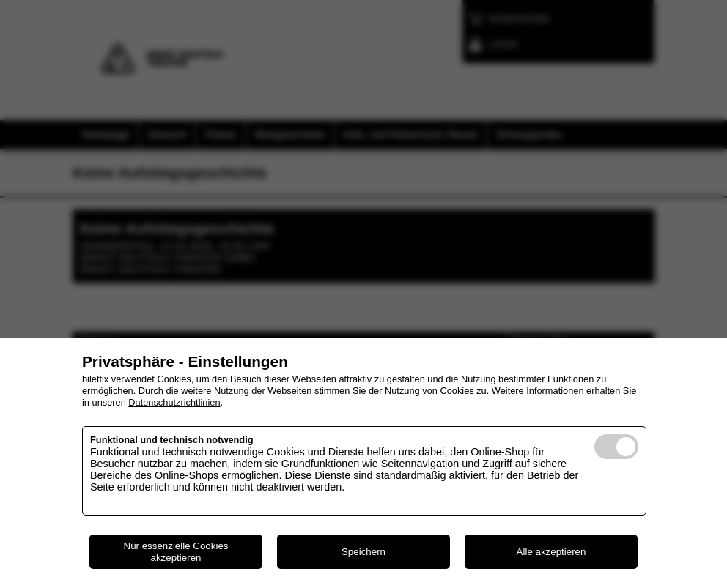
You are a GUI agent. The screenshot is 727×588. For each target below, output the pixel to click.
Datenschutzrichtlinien (174, 402)
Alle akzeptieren (551, 552)
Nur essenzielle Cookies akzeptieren (176, 551)
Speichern (363, 552)
